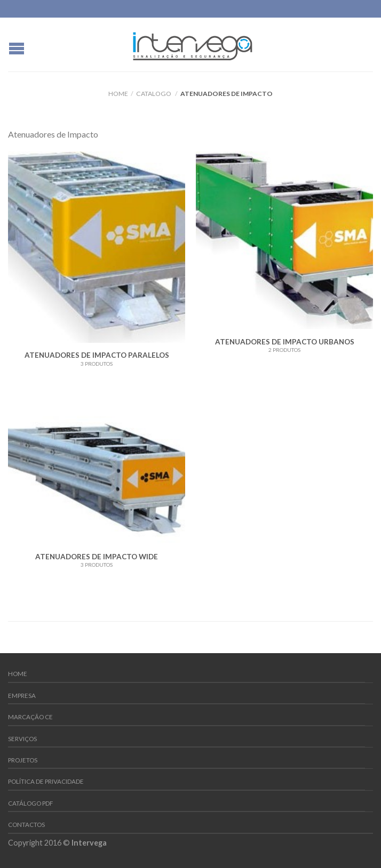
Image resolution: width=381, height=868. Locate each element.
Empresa (22, 696)
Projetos (23, 760)
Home (118, 94)
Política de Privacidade (46, 781)
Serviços (22, 739)
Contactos (26, 825)
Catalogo (154, 94)
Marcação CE (30, 717)
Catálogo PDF (30, 803)
